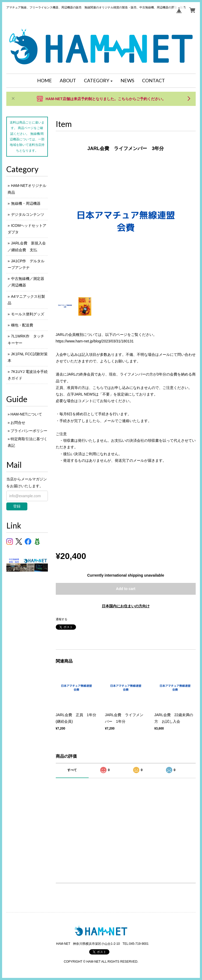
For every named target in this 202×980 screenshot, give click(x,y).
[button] (98, 81)
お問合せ (18, 423)
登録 (17, 506)
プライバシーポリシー (29, 431)
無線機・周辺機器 (26, 203)
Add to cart (126, 589)
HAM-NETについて (26, 414)
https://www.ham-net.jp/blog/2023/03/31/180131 (95, 341)
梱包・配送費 (22, 325)
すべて (72, 770)
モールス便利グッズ (28, 314)
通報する (62, 619)
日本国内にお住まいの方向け (126, 606)
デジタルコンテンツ (28, 214)
